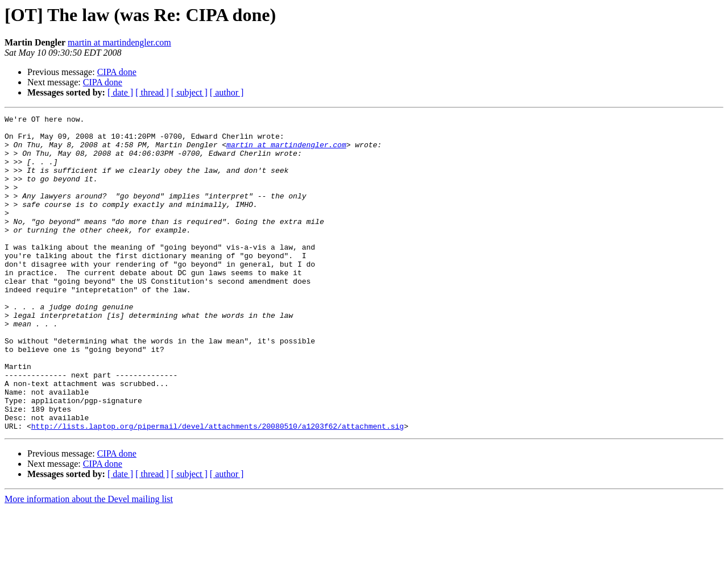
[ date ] (120, 92)
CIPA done (117, 72)
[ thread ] (152, 92)
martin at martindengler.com (119, 42)
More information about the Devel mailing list (89, 562)
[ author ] (227, 92)
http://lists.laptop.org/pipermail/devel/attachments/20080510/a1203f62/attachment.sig (218, 489)
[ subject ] (189, 92)
